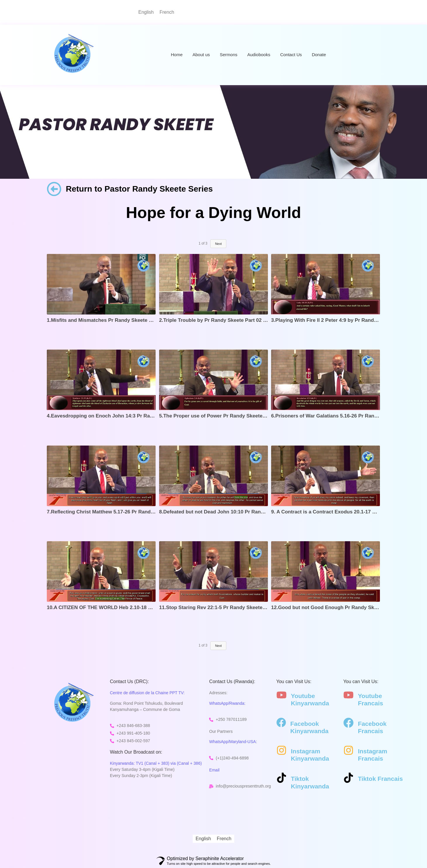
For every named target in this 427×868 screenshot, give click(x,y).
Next (218, 646)
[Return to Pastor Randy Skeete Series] (54, 190)
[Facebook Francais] (348, 723)
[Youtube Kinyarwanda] (281, 696)
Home (177, 55)
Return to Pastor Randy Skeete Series (139, 189)
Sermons (228, 55)
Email (214, 770)
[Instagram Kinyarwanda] (281, 751)
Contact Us (291, 55)
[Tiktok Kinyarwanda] (281, 778)
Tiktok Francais (380, 779)
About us (201, 55)
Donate (319, 55)
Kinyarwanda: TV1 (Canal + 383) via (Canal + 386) (156, 763)
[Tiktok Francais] (348, 778)
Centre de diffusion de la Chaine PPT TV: (147, 693)
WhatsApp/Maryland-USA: (233, 742)
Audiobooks (259, 55)
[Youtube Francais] (348, 696)
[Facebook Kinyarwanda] (281, 723)
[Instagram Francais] (348, 751)
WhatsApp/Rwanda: (227, 703)
